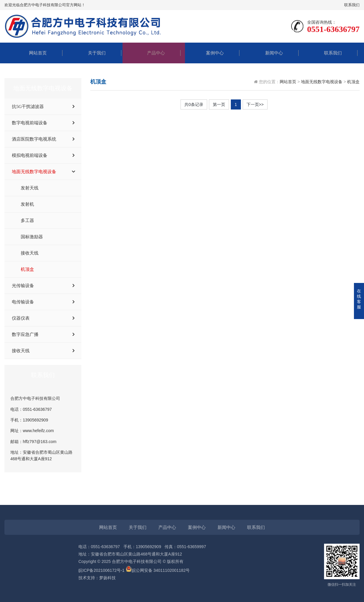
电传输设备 (23, 302)
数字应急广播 (25, 334)
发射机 (27, 204)
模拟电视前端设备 (30, 155)
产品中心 (152, 53)
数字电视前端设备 (30, 123)
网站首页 (33, 53)
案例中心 (210, 53)
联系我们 (352, 5)
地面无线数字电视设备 (34, 172)
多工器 (27, 220)
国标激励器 (32, 237)
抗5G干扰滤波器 (28, 107)
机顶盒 (27, 269)
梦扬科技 (107, 578)
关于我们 (92, 53)
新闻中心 (270, 53)
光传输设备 (23, 286)
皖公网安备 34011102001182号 (161, 570)
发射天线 (30, 188)
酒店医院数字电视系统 (34, 139)
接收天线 (30, 253)
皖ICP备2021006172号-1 (102, 570)
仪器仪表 (21, 318)
